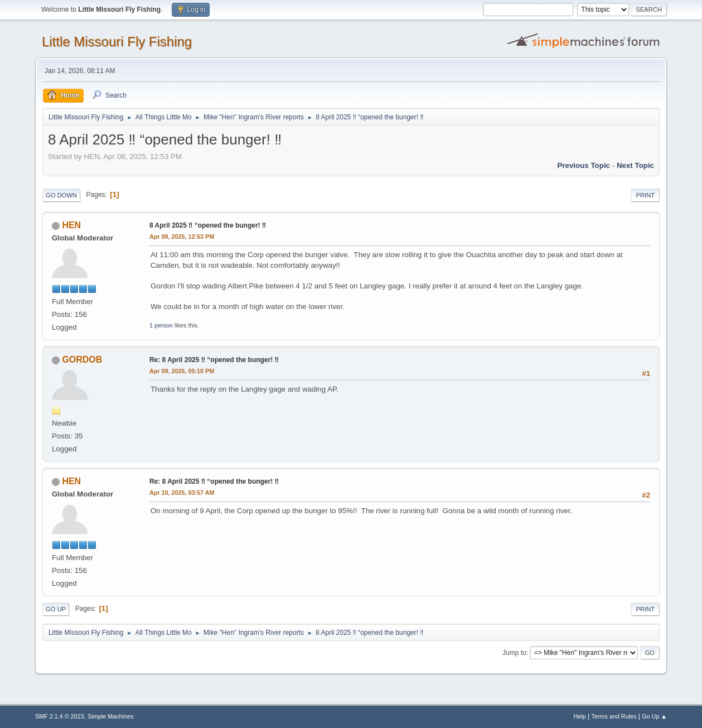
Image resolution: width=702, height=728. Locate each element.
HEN (71, 225)
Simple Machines (110, 716)
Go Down (61, 195)
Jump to (514, 653)
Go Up (56, 609)
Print (645, 195)
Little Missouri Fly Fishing (117, 42)
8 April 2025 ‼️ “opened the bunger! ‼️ (208, 225)
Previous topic (584, 165)
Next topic (635, 165)
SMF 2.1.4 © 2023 (60, 716)
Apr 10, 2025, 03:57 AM (182, 493)
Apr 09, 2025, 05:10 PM (182, 371)
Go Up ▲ (654, 716)
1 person (161, 325)
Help (580, 716)
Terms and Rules (614, 716)
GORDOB (82, 360)
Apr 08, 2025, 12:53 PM (182, 237)
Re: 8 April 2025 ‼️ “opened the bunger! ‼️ (214, 360)
